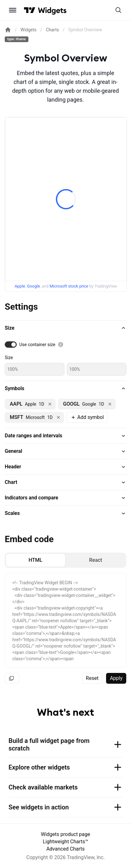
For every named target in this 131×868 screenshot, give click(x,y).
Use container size (37, 345)
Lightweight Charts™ (65, 842)
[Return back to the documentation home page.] (8, 30)
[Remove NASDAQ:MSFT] (58, 417)
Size (9, 358)
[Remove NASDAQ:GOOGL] (110, 404)
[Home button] (52, 10)
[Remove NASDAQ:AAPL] (50, 404)
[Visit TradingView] (30, 10)
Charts (52, 30)
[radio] (36, 560)
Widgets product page (66, 834)
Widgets (29, 30)
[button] (65, 328)
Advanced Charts (66, 849)
